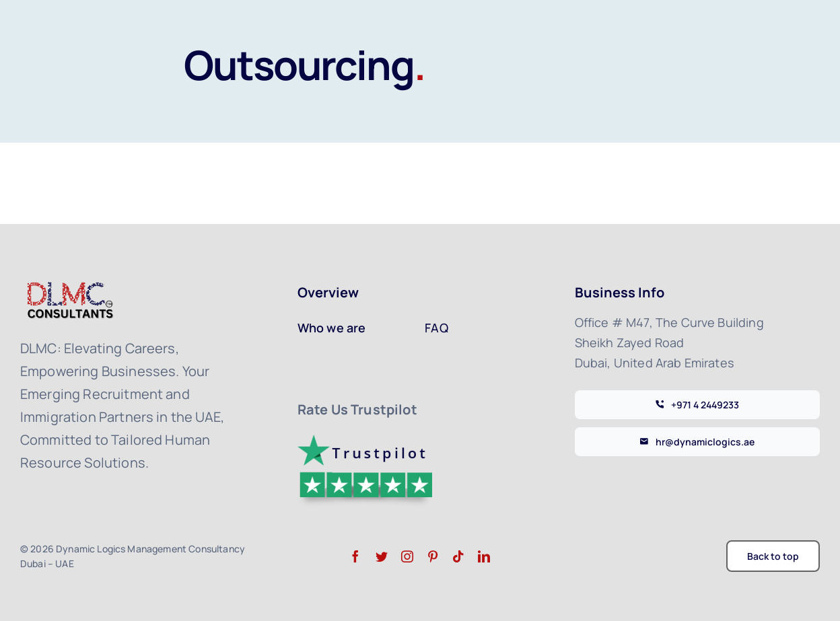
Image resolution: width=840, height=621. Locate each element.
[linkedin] (484, 556)
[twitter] (382, 556)
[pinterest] (433, 556)
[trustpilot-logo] (365, 441)
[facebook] (355, 556)
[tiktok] (458, 556)
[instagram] (407, 556)
